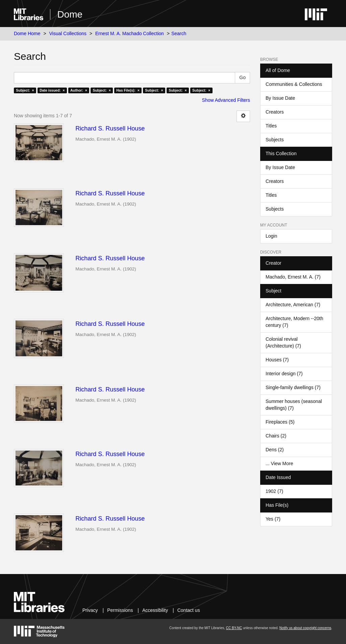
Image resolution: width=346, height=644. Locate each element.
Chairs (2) (276, 436)
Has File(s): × (128, 90)
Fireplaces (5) (280, 422)
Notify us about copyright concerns (305, 628)
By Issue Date (280, 98)
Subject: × (25, 90)
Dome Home (27, 33)
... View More (279, 463)
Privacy (90, 610)
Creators (275, 112)
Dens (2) (275, 450)
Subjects (275, 140)
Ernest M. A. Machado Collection (130, 33)
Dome (70, 14)
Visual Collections (68, 33)
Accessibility (155, 610)
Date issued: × (52, 90)
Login (271, 236)
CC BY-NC (234, 628)
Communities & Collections (294, 84)
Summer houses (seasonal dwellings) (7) (294, 405)
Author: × (79, 90)
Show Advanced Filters (226, 100)
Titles (271, 126)
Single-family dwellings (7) (293, 387)
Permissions (120, 610)
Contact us (189, 610)
